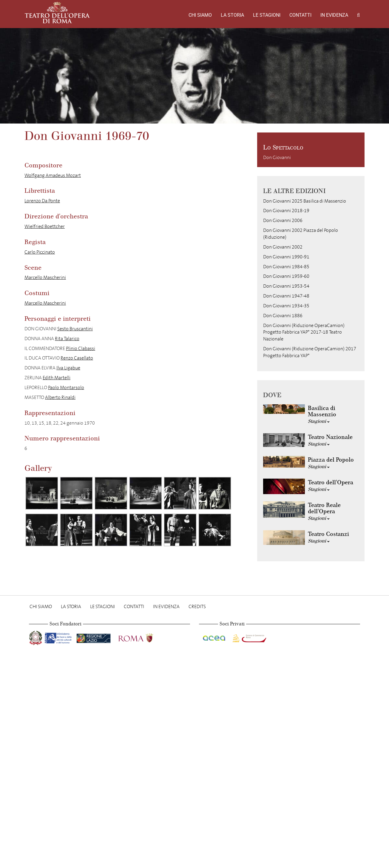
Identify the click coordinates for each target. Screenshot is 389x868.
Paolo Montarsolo (66, 387)
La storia (232, 15)
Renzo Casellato (77, 358)
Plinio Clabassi (81, 348)
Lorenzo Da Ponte (42, 201)
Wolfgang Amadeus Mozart (53, 175)
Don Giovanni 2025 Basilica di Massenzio (305, 201)
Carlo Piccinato (40, 252)
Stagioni (319, 421)
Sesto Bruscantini (75, 329)
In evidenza (334, 15)
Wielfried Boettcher (45, 226)
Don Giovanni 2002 (283, 247)
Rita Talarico (67, 339)
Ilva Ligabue (68, 368)
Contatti (300, 15)
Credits (197, 606)
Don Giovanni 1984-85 (286, 267)
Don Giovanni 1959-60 (286, 276)
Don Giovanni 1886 (283, 316)
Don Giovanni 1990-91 (286, 257)
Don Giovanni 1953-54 (286, 286)
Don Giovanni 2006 (283, 220)
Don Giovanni (277, 157)
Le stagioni (267, 15)
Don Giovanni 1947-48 (286, 296)
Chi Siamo (200, 15)
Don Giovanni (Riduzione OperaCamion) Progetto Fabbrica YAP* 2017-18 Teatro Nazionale (304, 332)
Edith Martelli (57, 378)
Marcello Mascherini (45, 277)
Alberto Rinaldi (60, 397)
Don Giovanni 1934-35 (286, 306)
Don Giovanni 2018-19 (286, 211)
